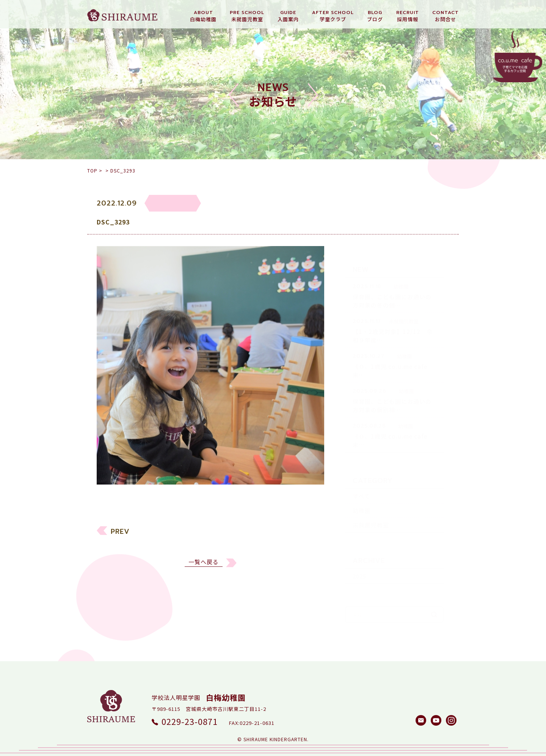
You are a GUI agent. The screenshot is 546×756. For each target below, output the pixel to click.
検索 (434, 601)
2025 (359, 563)
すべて (361, 483)
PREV (120, 536)
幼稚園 (362, 497)
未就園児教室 (371, 512)
